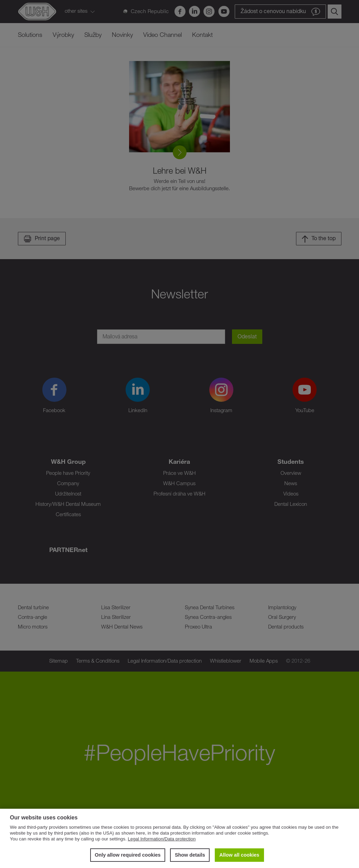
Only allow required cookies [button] (128, 855)
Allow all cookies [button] (239, 855)
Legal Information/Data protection (162, 839)
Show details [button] (190, 855)
